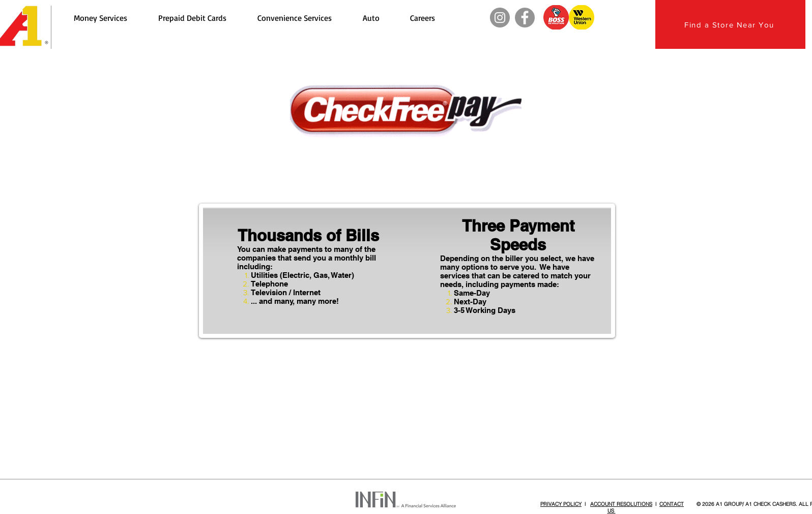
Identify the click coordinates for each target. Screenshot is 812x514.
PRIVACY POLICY (561, 504)
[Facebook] (525, 18)
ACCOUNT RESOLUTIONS (621, 504)
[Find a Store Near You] (730, 24)
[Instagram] (500, 18)
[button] (100, 18)
